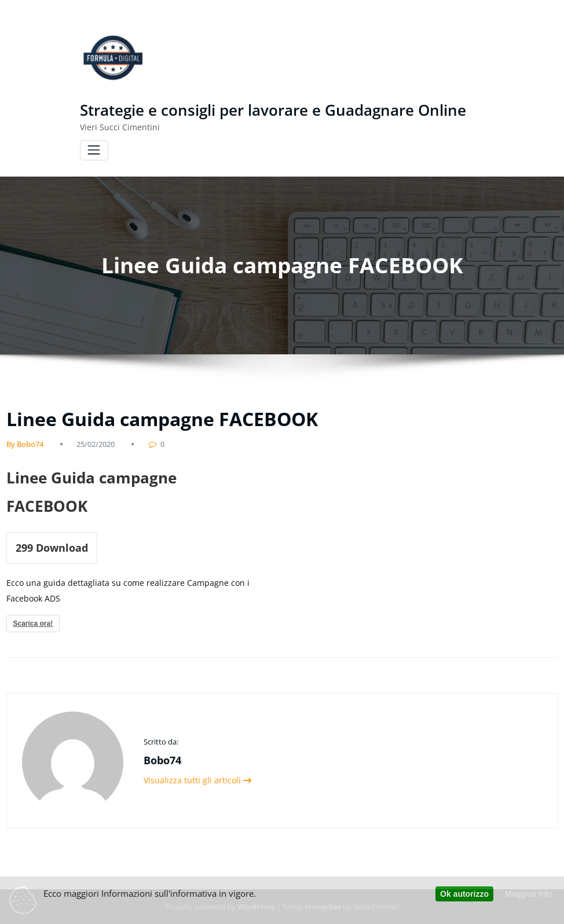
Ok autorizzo (464, 894)
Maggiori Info (528, 894)
